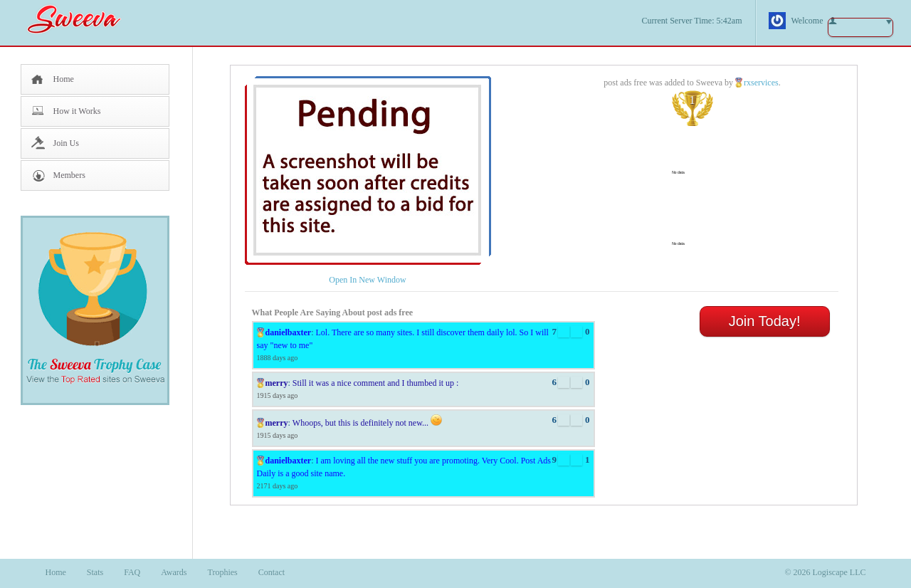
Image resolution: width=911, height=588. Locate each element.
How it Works (77, 111)
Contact (272, 572)
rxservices (761, 83)
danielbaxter (289, 332)
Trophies (223, 572)
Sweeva (81, 19)
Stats (95, 572)
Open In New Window (367, 280)
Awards (174, 572)
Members (69, 175)
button (860, 27)
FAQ (132, 572)
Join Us (66, 143)
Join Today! (765, 321)
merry (277, 383)
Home (64, 79)
